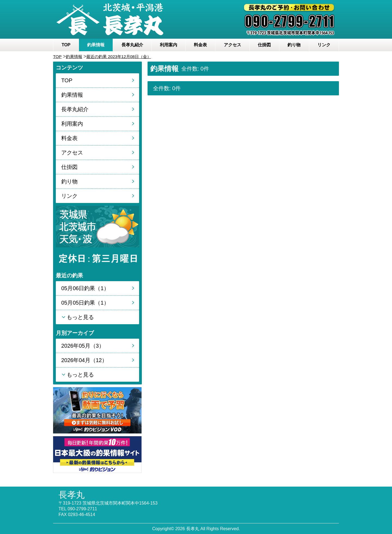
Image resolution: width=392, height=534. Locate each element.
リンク (324, 45)
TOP (66, 45)
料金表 (200, 45)
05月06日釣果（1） (85, 288)
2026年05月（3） (83, 346)
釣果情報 (96, 45)
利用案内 (169, 45)
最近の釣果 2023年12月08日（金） (129, 56)
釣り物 (294, 45)
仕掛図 (264, 45)
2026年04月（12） (84, 360)
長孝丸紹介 (132, 45)
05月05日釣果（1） (85, 303)
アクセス (232, 45)
